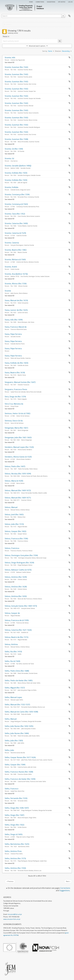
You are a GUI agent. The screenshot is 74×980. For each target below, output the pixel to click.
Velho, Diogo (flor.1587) (14, 815)
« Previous (10, 881)
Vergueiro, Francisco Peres (16, 389)
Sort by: (45, 51)
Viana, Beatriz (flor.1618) (15, 373)
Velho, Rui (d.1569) (12, 661)
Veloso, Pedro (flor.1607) (15, 466)
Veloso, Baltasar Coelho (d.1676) (18, 570)
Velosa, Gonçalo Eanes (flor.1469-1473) (21, 606)
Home (31, 2)
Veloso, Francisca (12, 548)
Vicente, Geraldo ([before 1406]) (18, 166)
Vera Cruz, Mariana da (14, 404)
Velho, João (9, 750)
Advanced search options (37, 46)
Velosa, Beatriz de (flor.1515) (17, 637)
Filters (8, 24)
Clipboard (69, 16)
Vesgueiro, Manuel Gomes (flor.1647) (20, 382)
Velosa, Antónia (11, 644)
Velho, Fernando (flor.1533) (16, 798)
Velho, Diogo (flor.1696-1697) (17, 808)
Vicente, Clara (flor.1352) (15, 214)
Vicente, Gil (9, 158)
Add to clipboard (69, 57)
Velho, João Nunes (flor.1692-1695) (19, 726)
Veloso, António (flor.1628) (16, 587)
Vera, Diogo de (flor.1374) (15, 397)
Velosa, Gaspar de (12, 613)
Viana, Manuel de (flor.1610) (16, 300)
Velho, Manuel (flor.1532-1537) (17, 705)
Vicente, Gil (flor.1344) (14, 149)
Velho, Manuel (11, 719)
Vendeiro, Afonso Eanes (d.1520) (18, 457)
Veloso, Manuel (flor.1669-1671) (18, 498)
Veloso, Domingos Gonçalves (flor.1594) (21, 555)
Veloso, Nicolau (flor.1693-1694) (18, 474)
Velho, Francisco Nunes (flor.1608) (19, 772)
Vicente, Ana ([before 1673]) (16, 274)
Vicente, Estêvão (12, 187)
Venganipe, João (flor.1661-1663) (18, 437)
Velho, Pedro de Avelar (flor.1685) (19, 680)
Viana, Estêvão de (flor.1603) (16, 363)
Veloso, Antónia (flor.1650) (16, 596)
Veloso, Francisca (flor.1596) (16, 539)
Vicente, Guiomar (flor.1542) (16, 67)
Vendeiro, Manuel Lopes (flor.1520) (19, 447)
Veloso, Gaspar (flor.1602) (15, 531)
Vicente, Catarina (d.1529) (15, 233)
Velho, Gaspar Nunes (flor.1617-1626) (20, 757)
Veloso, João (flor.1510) (14, 524)
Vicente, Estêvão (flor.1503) (16, 173)
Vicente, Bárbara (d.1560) (15, 260)
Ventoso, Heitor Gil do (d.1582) (18, 413)
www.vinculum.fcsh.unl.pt (12, 919)
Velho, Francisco (12, 789)
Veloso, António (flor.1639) (16, 577)
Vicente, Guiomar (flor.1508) (16, 139)
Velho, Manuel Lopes (13, 697)
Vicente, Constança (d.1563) (16, 204)
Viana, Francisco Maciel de (16, 327)
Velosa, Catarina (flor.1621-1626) (18, 630)
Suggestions (51, 2)
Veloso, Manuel (11, 507)
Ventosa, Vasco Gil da (14, 421)
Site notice (62, 2)
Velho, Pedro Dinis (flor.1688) (17, 671)
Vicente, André (11, 267)
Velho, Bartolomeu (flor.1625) (17, 844)
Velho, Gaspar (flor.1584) (15, 765)
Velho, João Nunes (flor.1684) (17, 733)
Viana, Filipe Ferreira (13, 334)
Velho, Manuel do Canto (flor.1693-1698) (21, 712)
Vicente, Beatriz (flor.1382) (16, 250)
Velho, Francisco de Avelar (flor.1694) (20, 779)
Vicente (8, 291)
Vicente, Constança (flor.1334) (17, 194)
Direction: (58, 51)
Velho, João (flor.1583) (14, 741)
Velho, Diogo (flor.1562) (14, 825)
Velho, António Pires (13, 851)
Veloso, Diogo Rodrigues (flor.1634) (19, 563)
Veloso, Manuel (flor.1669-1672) (18, 490)
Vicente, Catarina (12, 243)
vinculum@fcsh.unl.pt (15, 914)
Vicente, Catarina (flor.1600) (16, 223)
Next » (68, 881)
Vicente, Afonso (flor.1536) (16, 284)
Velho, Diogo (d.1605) (14, 834)
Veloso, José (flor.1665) (14, 514)
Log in (70, 2)
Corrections (40, 2)
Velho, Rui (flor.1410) (13, 652)
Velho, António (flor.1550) (15, 868)
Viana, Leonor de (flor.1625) (16, 310)
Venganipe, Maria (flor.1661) (16, 428)
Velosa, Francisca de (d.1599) (17, 620)
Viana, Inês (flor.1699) (14, 320)
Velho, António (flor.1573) (15, 858)
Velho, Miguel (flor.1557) (15, 688)
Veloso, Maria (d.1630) (14, 481)
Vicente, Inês (10, 58)
